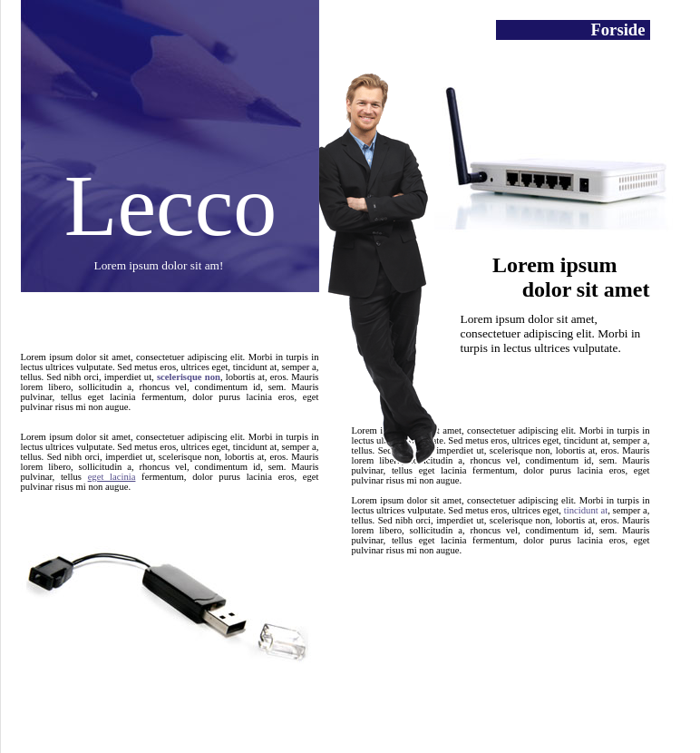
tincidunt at (586, 510)
